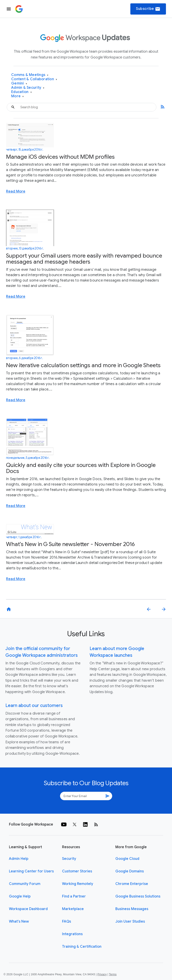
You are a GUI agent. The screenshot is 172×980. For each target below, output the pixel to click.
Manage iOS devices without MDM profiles (60, 157)
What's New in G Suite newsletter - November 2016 (70, 544)
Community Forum (25, 884)
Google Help (20, 896)
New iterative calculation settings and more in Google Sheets (83, 365)
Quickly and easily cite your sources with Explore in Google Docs (81, 468)
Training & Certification (82, 947)
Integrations (72, 934)
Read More (16, 191)
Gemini (19, 83)
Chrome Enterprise (132, 884)
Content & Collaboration (34, 79)
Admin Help (19, 859)
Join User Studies (130, 921)
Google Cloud (127, 859)
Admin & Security (28, 88)
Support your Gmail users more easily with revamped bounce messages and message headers (84, 259)
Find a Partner (74, 896)
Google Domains (130, 871)
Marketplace (73, 909)
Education (21, 92)
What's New (19, 921)
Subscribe (148, 9)
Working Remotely (78, 884)
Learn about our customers (34, 706)
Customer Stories (77, 871)
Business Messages (132, 909)
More (18, 96)
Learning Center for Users (31, 871)
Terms (113, 974)
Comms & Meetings (30, 75)
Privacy (102, 974)
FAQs (67, 921)
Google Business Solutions (138, 896)
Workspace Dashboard (28, 909)
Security (69, 859)
